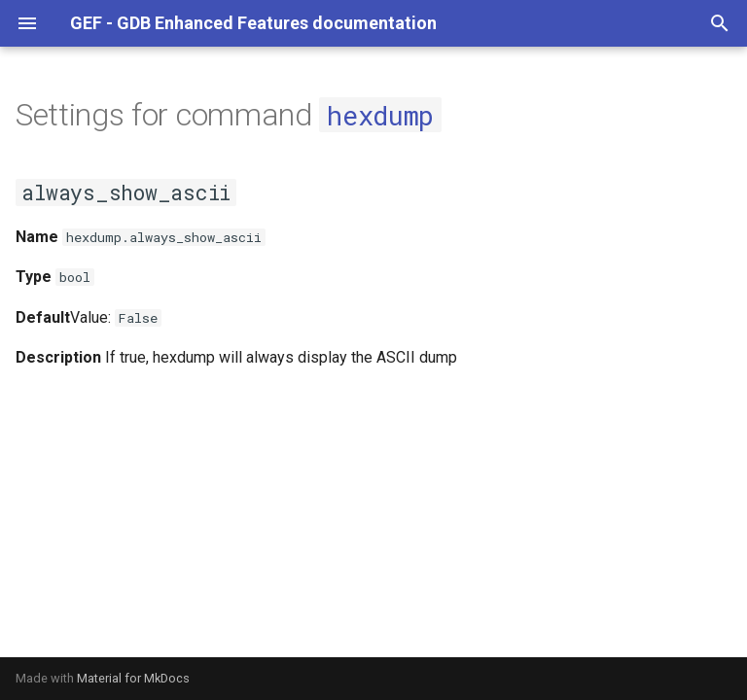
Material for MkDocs (133, 678)
